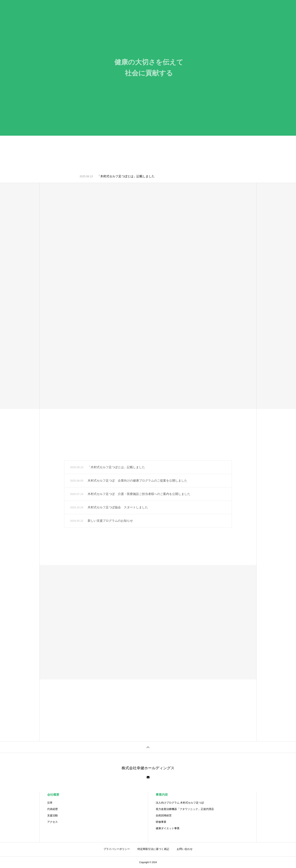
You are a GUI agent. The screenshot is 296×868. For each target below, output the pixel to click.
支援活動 (52, 815)
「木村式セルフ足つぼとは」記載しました (126, 176)
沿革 (50, 803)
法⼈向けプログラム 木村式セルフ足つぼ (180, 803)
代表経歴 (52, 809)
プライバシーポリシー (117, 849)
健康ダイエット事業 (168, 828)
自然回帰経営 (164, 815)
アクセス (52, 822)
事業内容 (162, 795)
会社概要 (53, 795)
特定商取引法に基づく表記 (153, 849)
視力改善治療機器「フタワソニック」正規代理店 (185, 809)
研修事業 (161, 822)
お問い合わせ (185, 849)
